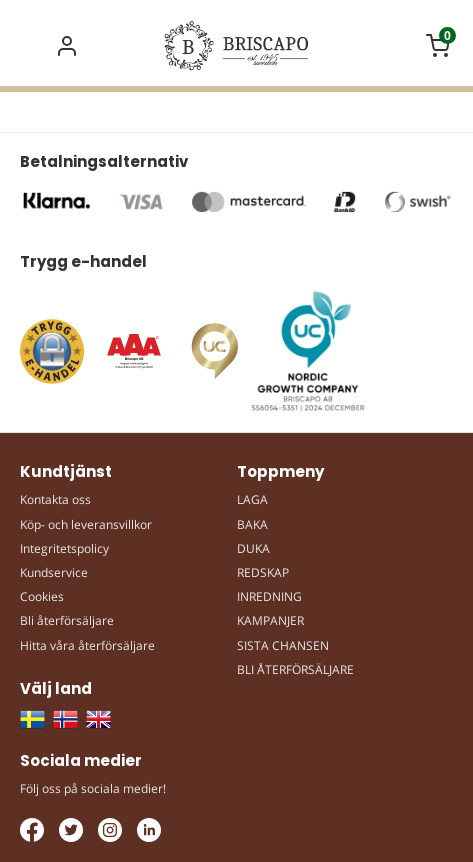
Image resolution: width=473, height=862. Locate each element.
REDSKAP (263, 572)
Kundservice (54, 572)
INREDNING (269, 596)
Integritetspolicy (64, 548)
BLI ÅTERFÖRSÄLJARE (295, 669)
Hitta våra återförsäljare (87, 645)
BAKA (252, 524)
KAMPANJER (270, 620)
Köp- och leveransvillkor (86, 524)
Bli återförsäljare (67, 620)
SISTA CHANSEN (283, 645)
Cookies (42, 596)
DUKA (253, 548)
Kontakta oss (55, 499)
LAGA (252, 499)
